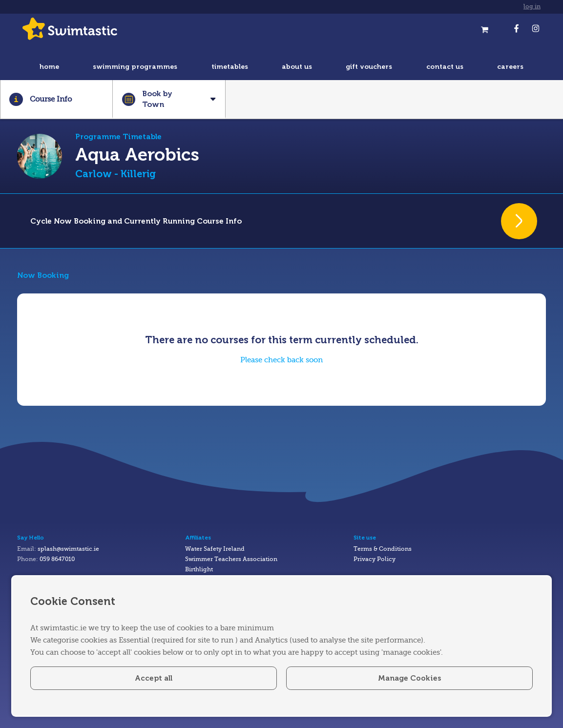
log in (532, 7)
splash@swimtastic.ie (68, 549)
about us (297, 67)
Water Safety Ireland (215, 549)
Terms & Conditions (383, 549)
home (49, 67)
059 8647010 (57, 559)
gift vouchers (369, 67)
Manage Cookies (409, 678)
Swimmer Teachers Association (231, 559)
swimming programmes (135, 67)
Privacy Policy (375, 559)
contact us (445, 67)
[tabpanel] (281, 345)
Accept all (154, 678)
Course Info (40, 100)
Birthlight (199, 570)
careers (510, 67)
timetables (230, 67)
